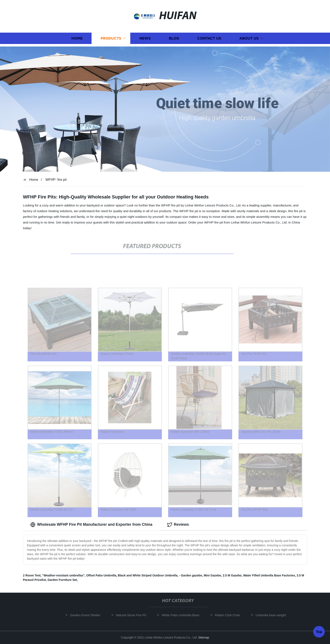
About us (249, 38)
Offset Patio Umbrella (101, 575)
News (145, 38)
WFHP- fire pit (56, 180)
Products (111, 38)
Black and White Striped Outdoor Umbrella (148, 575)
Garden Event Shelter (87, 615)
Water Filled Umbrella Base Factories (269, 575)
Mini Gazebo (212, 575)
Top (319, 631)
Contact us (209, 38)
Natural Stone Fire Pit (133, 615)
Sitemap (204, 637)
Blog (174, 38)
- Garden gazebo (191, 575)
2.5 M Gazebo (232, 575)
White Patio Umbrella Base (182, 615)
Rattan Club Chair (229, 615)
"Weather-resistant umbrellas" (63, 575)
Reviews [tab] (178, 525)
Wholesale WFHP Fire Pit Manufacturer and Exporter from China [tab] (91, 525)
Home (77, 38)
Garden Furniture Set (62, 580)
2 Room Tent (32, 575)
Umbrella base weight (273, 615)
